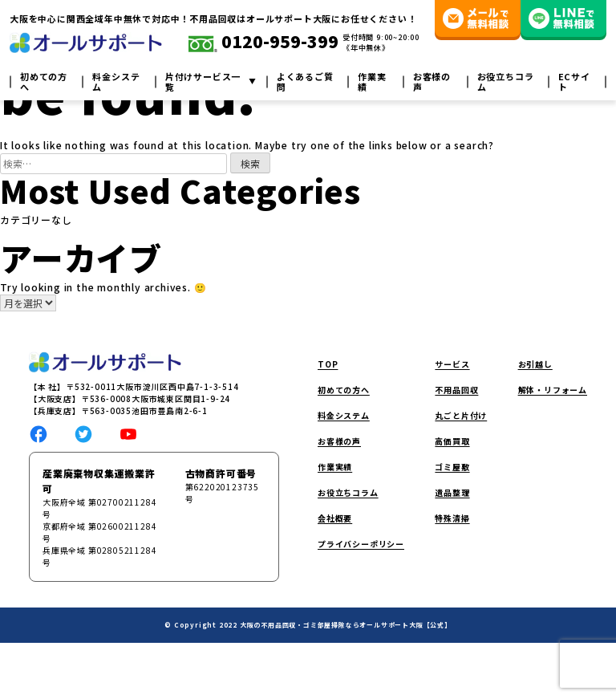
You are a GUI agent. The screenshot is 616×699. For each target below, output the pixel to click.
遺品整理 (452, 492)
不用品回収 (456, 390)
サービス (452, 364)
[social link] (38, 432)
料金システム (116, 82)
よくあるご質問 (305, 82)
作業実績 (372, 82)
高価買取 (452, 441)
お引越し (535, 364)
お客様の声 (432, 82)
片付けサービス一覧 (203, 82)
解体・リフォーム (553, 390)
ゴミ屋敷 (452, 467)
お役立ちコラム (506, 82)
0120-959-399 (263, 43)
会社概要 (335, 518)
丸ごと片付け (461, 415)
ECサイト (574, 82)
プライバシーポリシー (361, 544)
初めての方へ (44, 82)
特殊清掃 (452, 518)
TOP (328, 364)
